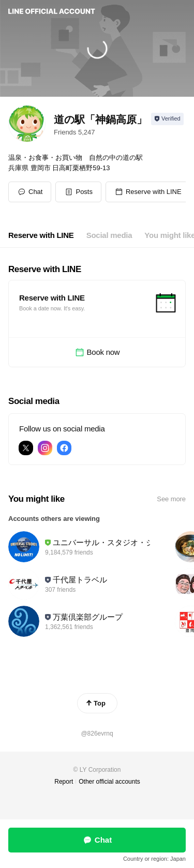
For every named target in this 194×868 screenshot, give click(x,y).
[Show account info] (167, 119)
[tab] (41, 235)
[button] (78, 192)
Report (64, 782)
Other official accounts (109, 782)
